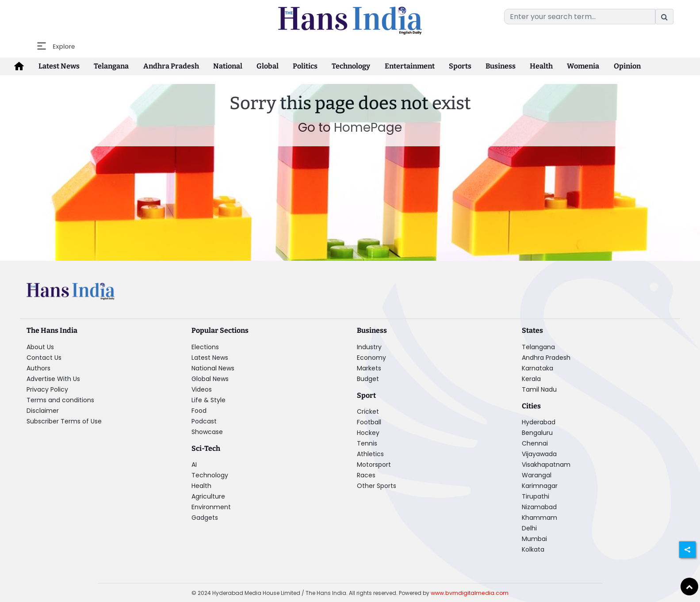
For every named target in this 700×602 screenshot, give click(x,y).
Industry (369, 347)
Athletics (370, 453)
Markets (369, 368)
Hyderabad (539, 422)
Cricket (368, 411)
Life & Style (208, 400)
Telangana (109, 66)
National (222, 66)
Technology (342, 66)
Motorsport (374, 464)
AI (194, 464)
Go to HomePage (350, 127)
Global (260, 66)
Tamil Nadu (539, 389)
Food (199, 410)
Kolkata (533, 549)
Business (488, 66)
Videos (202, 389)
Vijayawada (539, 453)
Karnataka (537, 368)
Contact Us (44, 357)
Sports (449, 66)
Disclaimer (43, 410)
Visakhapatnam (546, 464)
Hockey (368, 432)
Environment (211, 507)
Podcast (204, 421)
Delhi (529, 528)
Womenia (569, 66)
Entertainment (399, 66)
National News (213, 368)
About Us (40, 347)
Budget (368, 378)
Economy (371, 357)
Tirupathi (536, 496)
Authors (38, 368)
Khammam (539, 517)
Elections (205, 347)
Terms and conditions (60, 400)
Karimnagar (540, 485)
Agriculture (208, 496)
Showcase (207, 431)
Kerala (531, 378)
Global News (210, 378)
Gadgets (205, 517)
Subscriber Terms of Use (64, 421)
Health (528, 66)
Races (366, 475)
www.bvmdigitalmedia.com (470, 592)
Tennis (367, 443)
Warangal (537, 475)
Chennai (535, 443)
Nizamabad (539, 507)
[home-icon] (19, 66)
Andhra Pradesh (167, 66)
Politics (297, 66)
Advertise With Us (53, 378)
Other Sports (377, 485)
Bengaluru (537, 432)
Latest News (57, 66)
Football (369, 422)
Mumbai (534, 538)
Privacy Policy (47, 389)
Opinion (611, 66)
